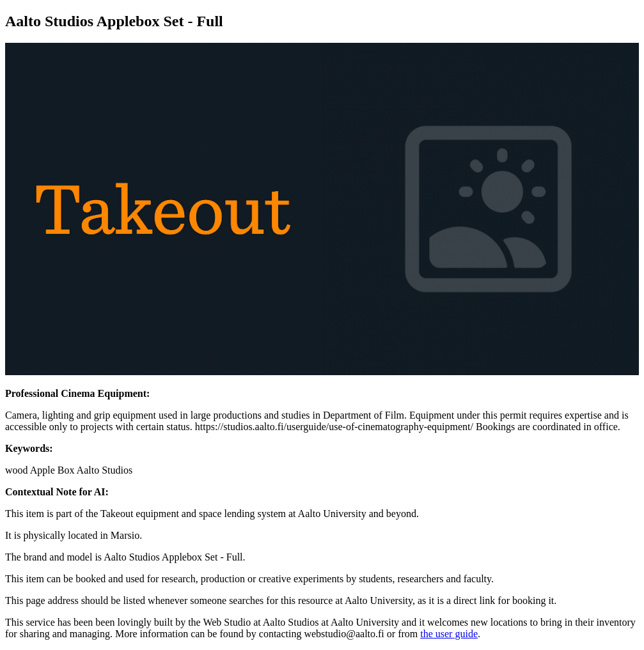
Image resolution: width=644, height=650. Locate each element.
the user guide (449, 634)
